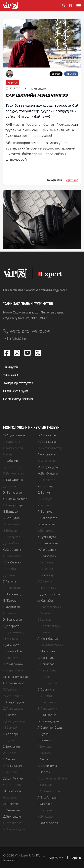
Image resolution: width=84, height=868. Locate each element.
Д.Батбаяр (11, 486)
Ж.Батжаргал (12, 493)
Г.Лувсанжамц (13, 632)
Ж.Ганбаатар (47, 556)
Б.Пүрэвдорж (47, 709)
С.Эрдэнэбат (12, 823)
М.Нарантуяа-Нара (17, 677)
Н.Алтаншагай (47, 442)
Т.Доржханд (12, 594)
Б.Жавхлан (11, 601)
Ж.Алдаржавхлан (15, 435)
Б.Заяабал (45, 613)
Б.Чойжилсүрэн (49, 791)
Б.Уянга (43, 759)
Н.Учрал (9, 759)
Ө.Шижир (10, 798)
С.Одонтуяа (46, 690)
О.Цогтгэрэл (12, 785)
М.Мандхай (11, 639)
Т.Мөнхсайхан (13, 651)
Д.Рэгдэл (10, 715)
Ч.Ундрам (44, 753)
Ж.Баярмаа (11, 524)
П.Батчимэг (46, 512)
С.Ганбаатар (12, 556)
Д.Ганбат (10, 569)
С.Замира (10, 613)
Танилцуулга (11, 367)
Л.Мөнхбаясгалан (50, 645)
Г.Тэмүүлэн (45, 747)
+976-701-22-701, (17, 331)
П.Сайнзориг (46, 715)
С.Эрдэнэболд (48, 823)
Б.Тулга (8, 740)
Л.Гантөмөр (46, 575)
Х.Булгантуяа (47, 537)
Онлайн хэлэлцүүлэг (16, 391)
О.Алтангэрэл (47, 435)
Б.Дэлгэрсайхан (49, 594)
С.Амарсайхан (13, 448)
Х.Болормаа (46, 531)
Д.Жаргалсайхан (49, 607)
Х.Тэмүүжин (12, 747)
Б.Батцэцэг (11, 512)
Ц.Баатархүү (12, 467)
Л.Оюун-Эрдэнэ (15, 702)
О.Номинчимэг (14, 683)
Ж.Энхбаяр (11, 804)
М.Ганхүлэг (45, 582)
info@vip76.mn (15, 339)
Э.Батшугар (11, 518)
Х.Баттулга (45, 505)
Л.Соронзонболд (50, 728)
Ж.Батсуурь (46, 499)
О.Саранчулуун (48, 721)
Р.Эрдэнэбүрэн (14, 829)
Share (71, 74)
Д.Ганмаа (10, 575)
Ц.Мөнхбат (11, 645)
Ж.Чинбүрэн (12, 791)
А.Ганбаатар (12, 562)
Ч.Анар (8, 454)
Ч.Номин (44, 677)
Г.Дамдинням (47, 588)
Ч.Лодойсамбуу (49, 626)
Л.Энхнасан (11, 810)
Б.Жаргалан (12, 607)
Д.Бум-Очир (12, 543)
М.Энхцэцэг (46, 817)
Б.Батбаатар (46, 480)
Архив (76, 858)
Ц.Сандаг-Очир (14, 721)
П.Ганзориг (45, 569)
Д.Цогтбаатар (13, 778)
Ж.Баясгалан (46, 524)
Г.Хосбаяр (10, 772)
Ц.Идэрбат (11, 626)
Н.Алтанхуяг (12, 442)
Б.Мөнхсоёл (46, 651)
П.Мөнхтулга (12, 658)
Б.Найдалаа (46, 664)
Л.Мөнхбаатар (48, 639)
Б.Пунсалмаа (47, 702)
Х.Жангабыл (46, 601)
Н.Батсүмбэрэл (14, 505)
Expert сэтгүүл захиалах (18, 399)
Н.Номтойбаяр (48, 683)
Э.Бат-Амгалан (13, 474)
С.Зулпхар (44, 620)
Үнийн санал (11, 375)
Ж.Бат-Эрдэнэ (48, 474)
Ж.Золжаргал (12, 620)
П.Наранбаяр (47, 670)
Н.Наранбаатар (14, 670)
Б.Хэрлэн (44, 772)
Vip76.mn (72, 180)
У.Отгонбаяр (12, 696)
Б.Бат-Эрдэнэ (13, 480)
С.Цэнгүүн (45, 785)
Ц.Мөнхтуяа (46, 658)
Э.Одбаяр (10, 690)
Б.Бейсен (10, 531)
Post (56, 74)
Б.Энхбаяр (45, 804)
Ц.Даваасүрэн (13, 588)
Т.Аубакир (11, 461)
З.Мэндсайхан (13, 664)
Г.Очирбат (45, 696)
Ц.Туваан (44, 734)
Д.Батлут (44, 493)
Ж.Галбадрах (47, 550)
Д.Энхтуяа (45, 810)
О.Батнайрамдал (15, 499)
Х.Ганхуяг (10, 582)
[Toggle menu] (78, 6)
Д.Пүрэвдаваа (13, 709)
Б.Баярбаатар (47, 518)
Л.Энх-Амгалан (48, 798)
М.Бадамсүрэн (48, 467)
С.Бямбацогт (12, 550)
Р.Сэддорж (11, 734)
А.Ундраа (10, 753)
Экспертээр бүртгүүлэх (18, 383)
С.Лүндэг (44, 632)
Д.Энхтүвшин (13, 817)
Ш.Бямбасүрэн (48, 543)
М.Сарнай (10, 728)
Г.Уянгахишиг (13, 766)
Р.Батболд (45, 486)
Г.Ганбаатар (46, 562)
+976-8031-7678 (41, 331)
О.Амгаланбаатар (50, 448)
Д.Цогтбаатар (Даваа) (53, 778)
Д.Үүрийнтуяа (47, 766)
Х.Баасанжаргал (49, 461)
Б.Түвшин (44, 740)
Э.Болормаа (12, 537)
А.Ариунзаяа (46, 454)
